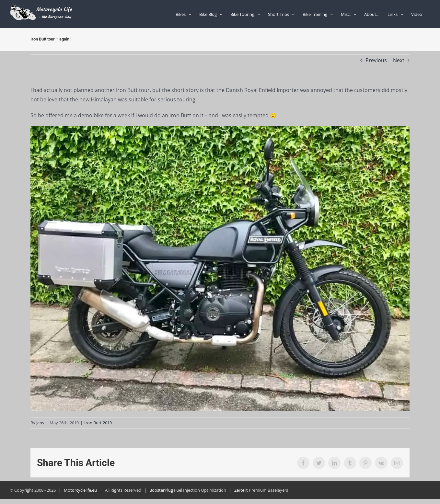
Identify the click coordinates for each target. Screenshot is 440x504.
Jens (40, 423)
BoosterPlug (161, 490)
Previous (376, 60)
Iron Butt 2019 (98, 423)
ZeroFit (241, 490)
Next (399, 60)
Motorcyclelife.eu (80, 490)
